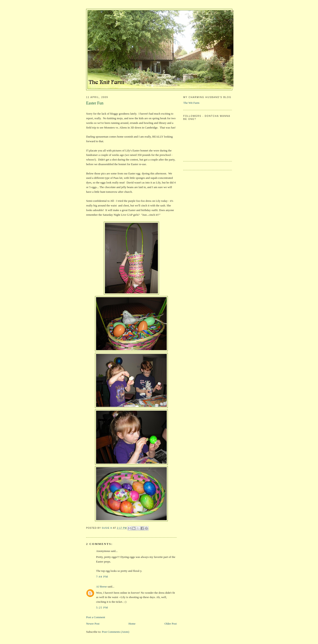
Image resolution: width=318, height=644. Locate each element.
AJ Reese (101, 586)
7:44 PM (102, 577)
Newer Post (93, 624)
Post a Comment (96, 617)
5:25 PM (102, 607)
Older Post (171, 624)
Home (132, 624)
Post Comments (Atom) (116, 632)
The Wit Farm (191, 103)
